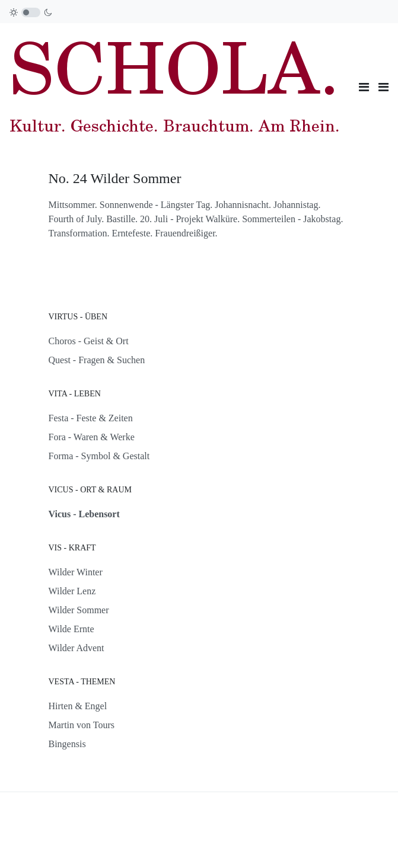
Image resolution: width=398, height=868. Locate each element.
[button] (383, 87)
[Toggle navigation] (364, 87)
